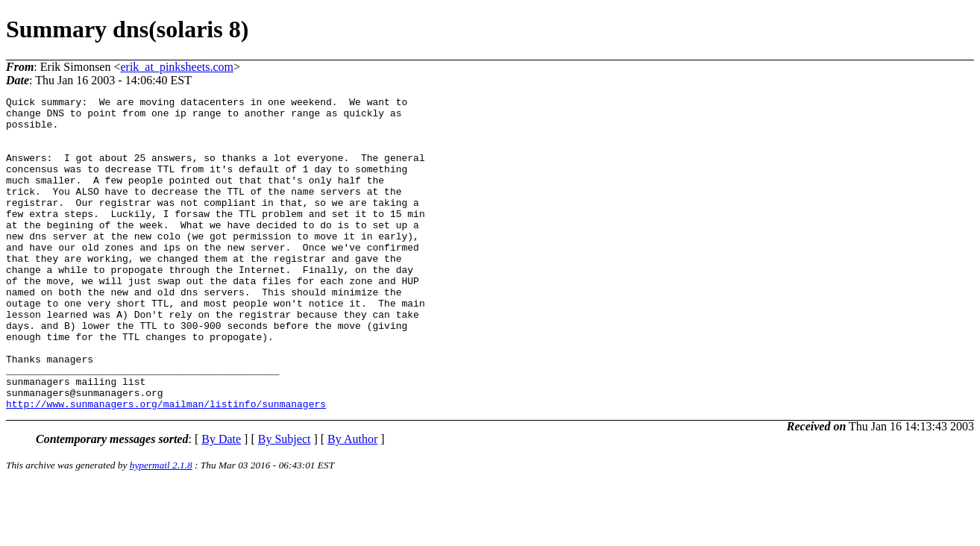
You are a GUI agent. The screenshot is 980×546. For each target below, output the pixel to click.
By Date (221, 502)
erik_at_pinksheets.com (177, 67)
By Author (352, 502)
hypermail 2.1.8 (161, 528)
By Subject (285, 502)
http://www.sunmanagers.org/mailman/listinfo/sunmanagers (166, 466)
